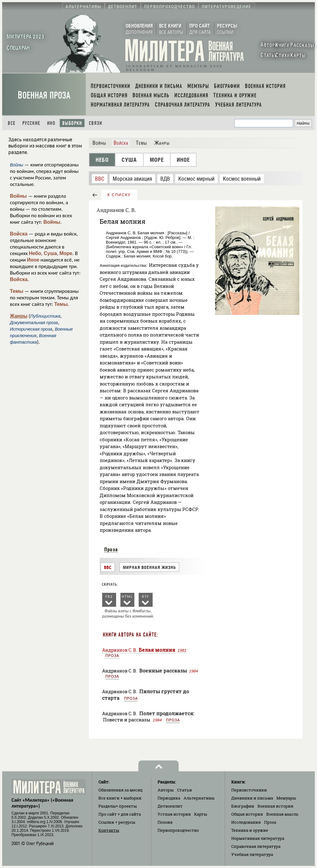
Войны (18, 196)
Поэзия (165, 822)
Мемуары (286, 798)
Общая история (247, 814)
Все (12, 123)
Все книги (120, 798)
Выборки (72, 123)
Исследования (246, 822)
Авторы (166, 790)
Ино (51, 123)
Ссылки (117, 822)
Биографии (243, 806)
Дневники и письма (252, 798)
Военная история (275, 806)
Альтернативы (199, 798)
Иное (33, 260)
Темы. (62, 304)
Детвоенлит (170, 806)
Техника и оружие (250, 830)
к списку (119, 195)
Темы (17, 291)
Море (66, 253)
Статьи (185, 790)
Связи (96, 123)
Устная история (174, 814)
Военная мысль (282, 814)
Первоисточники (249, 790)
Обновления (121, 790)
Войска (19, 234)
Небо (35, 253)
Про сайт (120, 814)
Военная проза (44, 95)
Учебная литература (252, 854)
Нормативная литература (258, 838)
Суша (50, 253)
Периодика (169, 798)
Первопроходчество (178, 830)
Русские (31, 123)
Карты (201, 814)
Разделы (118, 806)
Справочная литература (256, 846)
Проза (111, 549)
